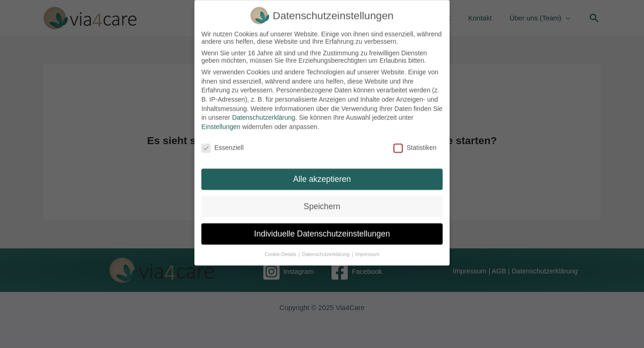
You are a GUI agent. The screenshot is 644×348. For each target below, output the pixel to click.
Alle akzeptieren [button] (322, 175)
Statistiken (415, 143)
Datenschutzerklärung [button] (326, 250)
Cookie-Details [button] (281, 250)
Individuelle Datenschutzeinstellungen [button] (322, 229)
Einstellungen (221, 122)
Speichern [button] (322, 202)
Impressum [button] (367, 250)
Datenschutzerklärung (264, 113)
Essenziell (222, 143)
